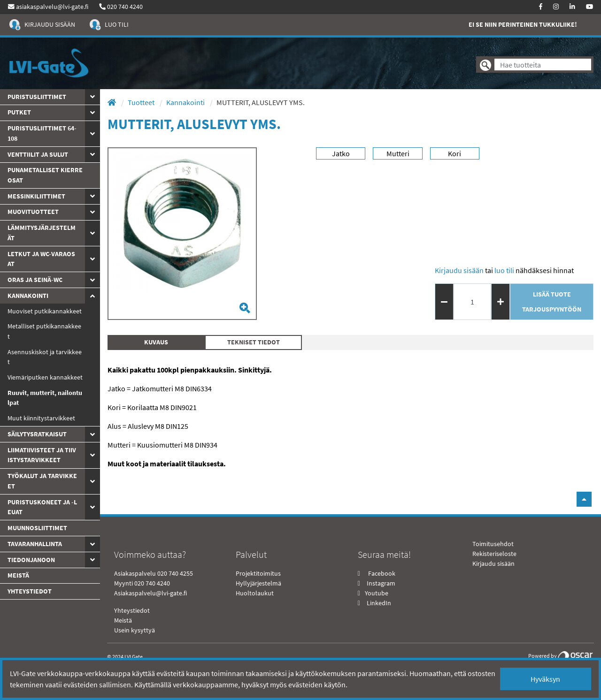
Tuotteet (142, 102)
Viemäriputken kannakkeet (45, 377)
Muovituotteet (33, 212)
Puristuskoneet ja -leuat (42, 507)
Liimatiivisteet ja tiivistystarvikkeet (42, 455)
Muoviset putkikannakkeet (45, 311)
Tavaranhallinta (35, 544)
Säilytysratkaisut (37, 434)
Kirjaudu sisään (459, 270)
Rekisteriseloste (494, 554)
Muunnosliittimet (37, 528)
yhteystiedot (30, 591)
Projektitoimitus (258, 573)
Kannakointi (28, 296)
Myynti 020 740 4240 (142, 583)
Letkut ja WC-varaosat (41, 259)
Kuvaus (156, 342)
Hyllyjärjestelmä (258, 583)
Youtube (376, 593)
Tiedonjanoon (31, 560)
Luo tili (504, 270)
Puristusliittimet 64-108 (42, 133)
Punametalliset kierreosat (45, 175)
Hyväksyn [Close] (545, 679)
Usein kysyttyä (135, 630)
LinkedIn (379, 603)
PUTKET (19, 112)
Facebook (381, 573)
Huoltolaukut (255, 593)
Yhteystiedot (132, 610)
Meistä (18, 575)
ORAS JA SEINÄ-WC (35, 280)
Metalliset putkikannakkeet (44, 331)
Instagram (381, 583)
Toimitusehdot (493, 544)
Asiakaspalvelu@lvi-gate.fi (150, 593)
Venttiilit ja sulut (38, 154)
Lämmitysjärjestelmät (42, 233)
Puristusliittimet (37, 97)
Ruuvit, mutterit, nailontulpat (45, 398)
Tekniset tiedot (254, 342)
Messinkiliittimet (36, 196)
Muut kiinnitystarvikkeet (41, 418)
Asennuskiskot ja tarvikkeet (45, 357)
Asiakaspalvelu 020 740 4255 (154, 573)
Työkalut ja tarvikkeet (42, 481)
